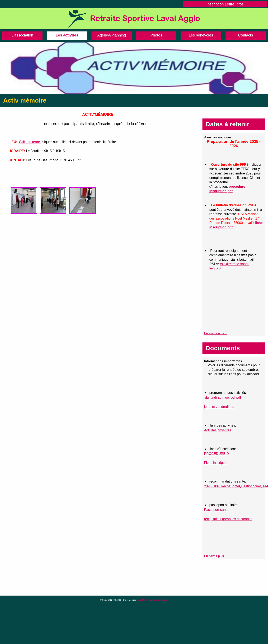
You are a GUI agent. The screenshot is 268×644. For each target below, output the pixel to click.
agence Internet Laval (158, 600)
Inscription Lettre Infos (225, 4)
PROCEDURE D (216, 454)
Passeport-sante (216, 510)
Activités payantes (218, 430)
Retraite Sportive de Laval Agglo (134, 19)
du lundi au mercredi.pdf (223, 397)
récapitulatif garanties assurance (228, 519)
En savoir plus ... (216, 333)
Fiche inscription (216, 463)
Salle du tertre (30, 142)
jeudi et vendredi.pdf (219, 407)
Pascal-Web (142, 600)
